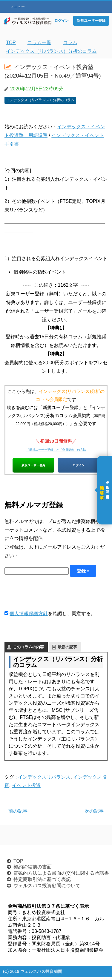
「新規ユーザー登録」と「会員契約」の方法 (56, 449)
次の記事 (94, 814)
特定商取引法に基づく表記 (42, 882)
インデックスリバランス (44, 780)
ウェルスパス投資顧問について (47, 888)
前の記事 (18, 814)
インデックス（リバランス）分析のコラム (40, 100)
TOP (18, 864)
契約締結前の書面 (33, 869)
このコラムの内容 (28, 650)
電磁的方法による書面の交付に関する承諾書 (61, 876)
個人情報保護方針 (29, 616)
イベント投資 (26, 788)
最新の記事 (67, 650)
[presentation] (50, 596)
